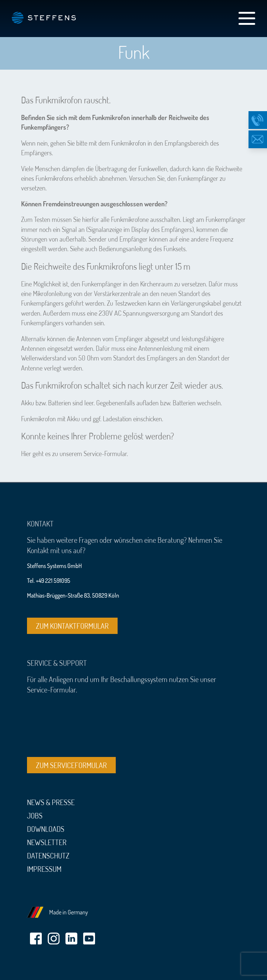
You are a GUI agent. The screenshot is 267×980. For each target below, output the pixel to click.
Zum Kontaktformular (72, 626)
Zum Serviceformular (71, 765)
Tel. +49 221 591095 (49, 581)
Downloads (46, 829)
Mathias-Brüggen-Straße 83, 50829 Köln (73, 595)
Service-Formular (105, 454)
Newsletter (47, 842)
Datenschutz (48, 856)
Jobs (35, 815)
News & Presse (51, 802)
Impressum (44, 869)
